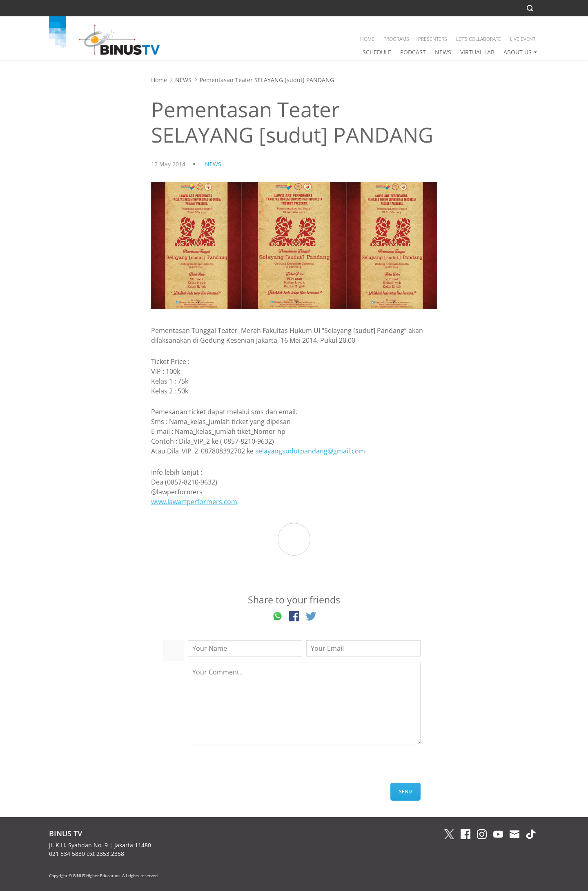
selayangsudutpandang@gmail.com (310, 451)
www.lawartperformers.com (194, 502)
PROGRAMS (396, 39)
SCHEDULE (377, 52)
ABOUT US (518, 52)
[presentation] (250, 767)
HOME (367, 39)
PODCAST (413, 52)
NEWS (443, 52)
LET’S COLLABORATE (479, 39)
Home (159, 80)
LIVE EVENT (523, 39)
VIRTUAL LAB (477, 52)
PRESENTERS (433, 39)
